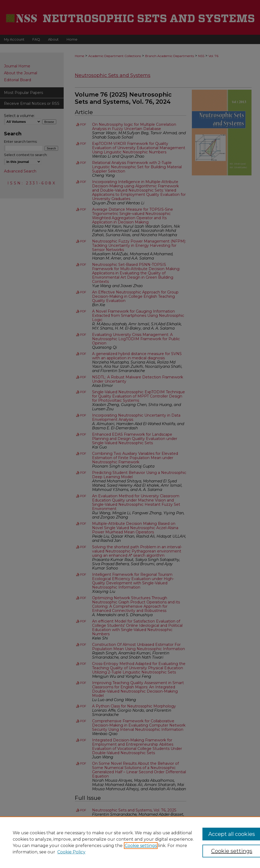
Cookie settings (141, 846)
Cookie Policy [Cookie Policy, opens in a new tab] (71, 852)
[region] (130, 842)
